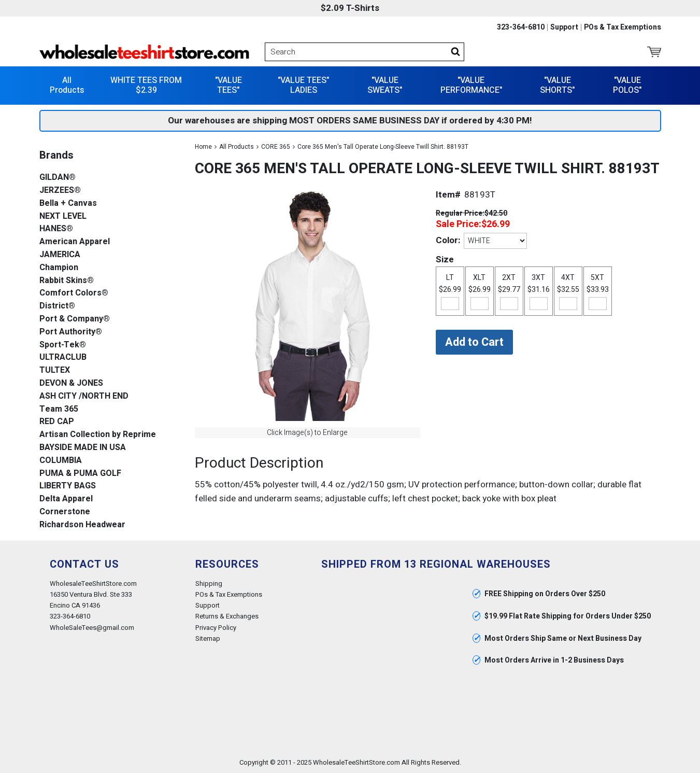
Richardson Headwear (82, 525)
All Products (67, 85)
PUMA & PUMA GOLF (80, 474)
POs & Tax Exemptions (623, 27)
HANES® (56, 229)
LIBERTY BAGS (68, 486)
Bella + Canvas (68, 203)
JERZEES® (60, 191)
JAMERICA (60, 255)
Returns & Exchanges (227, 616)
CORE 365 (276, 147)
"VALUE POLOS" (627, 85)
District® (57, 306)
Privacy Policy (216, 628)
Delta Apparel (66, 499)
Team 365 (59, 409)
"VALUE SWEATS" (385, 85)
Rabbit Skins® (67, 281)
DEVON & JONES (71, 383)
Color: (448, 240)
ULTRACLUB (63, 357)
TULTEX (55, 370)
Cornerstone (65, 512)
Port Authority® (71, 332)
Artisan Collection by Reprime (98, 435)
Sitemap (208, 638)
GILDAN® (58, 178)
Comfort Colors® (74, 293)
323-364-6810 (521, 27)
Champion (59, 268)
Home (203, 147)
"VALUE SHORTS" (557, 85)
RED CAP (57, 422)
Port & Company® (75, 319)
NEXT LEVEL (63, 216)
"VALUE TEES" (228, 85)
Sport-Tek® (63, 345)
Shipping (209, 584)
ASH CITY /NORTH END (84, 396)
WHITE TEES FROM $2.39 (146, 85)
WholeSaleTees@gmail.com (92, 628)
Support (564, 27)
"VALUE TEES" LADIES (303, 85)
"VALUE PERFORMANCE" (471, 85)
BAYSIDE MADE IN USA (83, 448)
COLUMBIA (61, 461)
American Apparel (75, 242)
